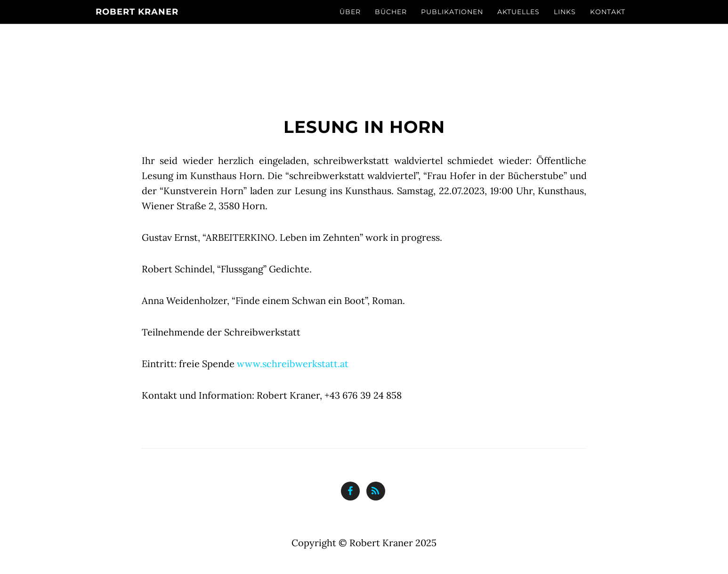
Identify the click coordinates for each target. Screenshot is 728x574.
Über (350, 12)
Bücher (391, 12)
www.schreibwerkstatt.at (293, 364)
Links (565, 12)
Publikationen (452, 12)
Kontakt (608, 12)
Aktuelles (518, 12)
